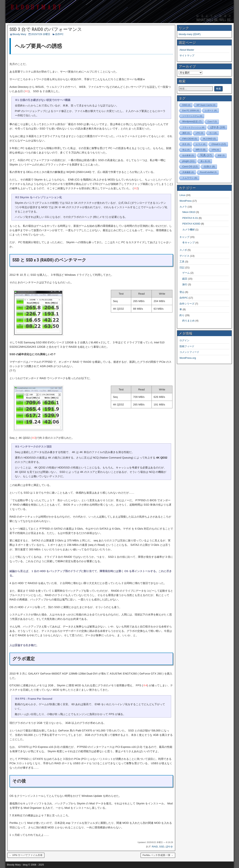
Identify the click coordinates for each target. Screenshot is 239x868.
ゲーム (186, 273)
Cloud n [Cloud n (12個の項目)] (219, 144)
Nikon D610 (189, 212)
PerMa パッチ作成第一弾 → (158, 855)
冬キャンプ (189, 243)
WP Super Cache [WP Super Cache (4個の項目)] (206, 105)
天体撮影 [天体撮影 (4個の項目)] (188, 172)
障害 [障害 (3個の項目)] (221, 155)
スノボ (183, 250)
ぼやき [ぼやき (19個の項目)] (218, 127)
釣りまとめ (189, 321)
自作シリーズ (187, 304)
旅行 (185, 284)
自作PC (59, 34)
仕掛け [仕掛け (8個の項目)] (209, 167)
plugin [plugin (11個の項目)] (188, 161)
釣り (182, 315)
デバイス (184, 256)
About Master (187, 50)
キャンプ (184, 237)
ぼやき (169, 847)
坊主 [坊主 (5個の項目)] (186, 144)
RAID (155, 847)
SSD (162, 847)
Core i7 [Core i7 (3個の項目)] (212, 122)
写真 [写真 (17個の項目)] (206, 155)
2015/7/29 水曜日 (41, 34)
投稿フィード (187, 346)
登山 (182, 292)
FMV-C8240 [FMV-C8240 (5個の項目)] (190, 139)
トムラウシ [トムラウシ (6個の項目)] (190, 178)
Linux (182, 195)
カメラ (183, 207)
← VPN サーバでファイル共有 (26, 855)
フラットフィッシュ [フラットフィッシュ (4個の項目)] (193, 127)
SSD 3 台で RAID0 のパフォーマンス (46, 29)
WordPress (186, 201)
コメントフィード (189, 352)
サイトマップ (187, 56)
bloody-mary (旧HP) (190, 34)
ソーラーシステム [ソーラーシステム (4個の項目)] (192, 116)
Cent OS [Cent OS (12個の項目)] (190, 167)
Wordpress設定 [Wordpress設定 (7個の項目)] (192, 121)
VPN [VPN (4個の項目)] (215, 150)
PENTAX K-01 (190, 218)
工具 (182, 262)
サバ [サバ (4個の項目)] (213, 133)
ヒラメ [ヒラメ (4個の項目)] (201, 144)
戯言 (185, 279)
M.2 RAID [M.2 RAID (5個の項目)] (210, 139)
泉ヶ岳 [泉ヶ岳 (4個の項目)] (205, 161)
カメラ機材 (189, 230)
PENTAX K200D (191, 224)
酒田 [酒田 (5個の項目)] (186, 133)
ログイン (184, 340)
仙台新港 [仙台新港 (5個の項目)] (188, 155)
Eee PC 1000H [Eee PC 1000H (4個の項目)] (191, 110)
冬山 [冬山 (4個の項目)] (186, 150)
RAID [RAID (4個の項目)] (186, 105)
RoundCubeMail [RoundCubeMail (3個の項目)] (208, 172)
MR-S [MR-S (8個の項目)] (201, 150)
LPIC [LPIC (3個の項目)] (200, 133)
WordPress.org (188, 358)
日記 (182, 267)
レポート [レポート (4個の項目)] (211, 110)
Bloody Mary (19, 34)
